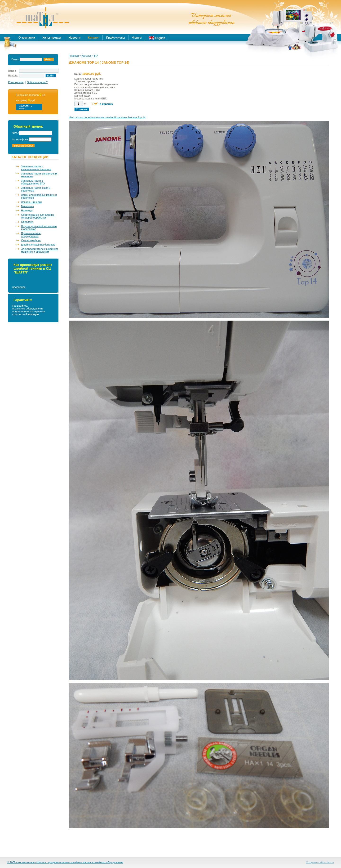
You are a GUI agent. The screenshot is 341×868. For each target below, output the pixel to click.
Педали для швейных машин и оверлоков (39, 228)
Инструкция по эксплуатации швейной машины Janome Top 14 (107, 117)
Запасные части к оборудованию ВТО (33, 182)
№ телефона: (21, 139)
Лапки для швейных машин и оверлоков (39, 196)
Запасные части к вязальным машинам (39, 175)
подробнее (19, 287)
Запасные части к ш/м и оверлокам (36, 189)
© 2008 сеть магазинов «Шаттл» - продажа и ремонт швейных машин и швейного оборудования (65, 862)
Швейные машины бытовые (38, 245)
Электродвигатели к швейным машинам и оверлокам (39, 250)
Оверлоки (27, 222)
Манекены (27, 206)
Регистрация (16, 82)
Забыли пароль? (37, 82)
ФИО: (16, 133)
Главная (74, 56)
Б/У (96, 56)
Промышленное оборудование (31, 235)
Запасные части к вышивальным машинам (36, 168)
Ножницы (27, 210)
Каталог (86, 56)
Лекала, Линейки (31, 202)
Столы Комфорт (31, 240)
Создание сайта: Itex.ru (320, 862)
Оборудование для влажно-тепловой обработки (38, 216)
